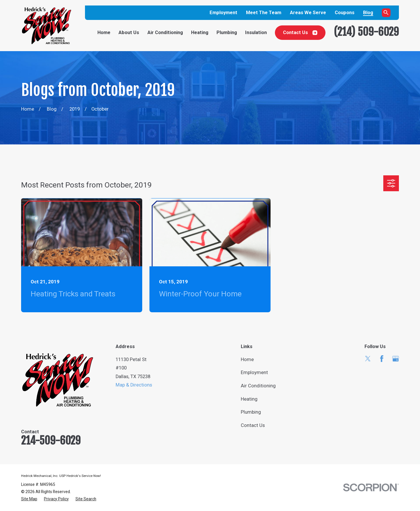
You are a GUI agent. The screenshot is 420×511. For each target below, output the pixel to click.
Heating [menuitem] (200, 32)
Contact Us (300, 32)
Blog (368, 13)
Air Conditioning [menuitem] (165, 32)
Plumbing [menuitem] (227, 32)
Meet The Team (264, 13)
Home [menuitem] (104, 32)
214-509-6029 (51, 441)
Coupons (345, 13)
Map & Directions (134, 385)
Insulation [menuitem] (256, 32)
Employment (223, 13)
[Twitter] (368, 359)
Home (247, 359)
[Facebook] (382, 359)
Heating (249, 399)
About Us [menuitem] (129, 32)
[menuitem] (29, 499)
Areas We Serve (308, 13)
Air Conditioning (258, 386)
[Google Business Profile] (396, 359)
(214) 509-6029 (366, 32)
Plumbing (251, 412)
